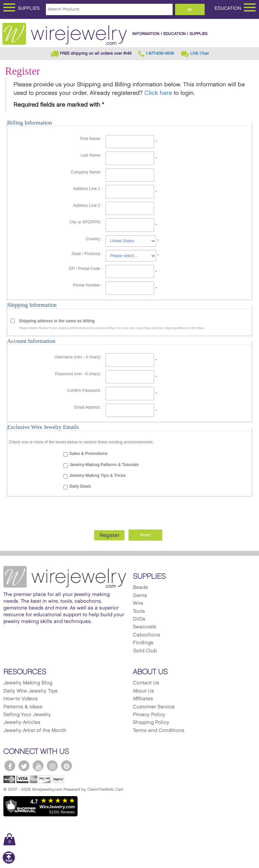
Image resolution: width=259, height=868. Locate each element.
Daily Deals (80, 486)
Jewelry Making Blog (28, 683)
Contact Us (146, 683)
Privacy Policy (149, 715)
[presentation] (129, 511)
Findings (143, 643)
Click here (158, 93)
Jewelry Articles (22, 723)
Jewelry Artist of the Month (35, 731)
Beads (140, 588)
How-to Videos (21, 699)
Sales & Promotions (89, 454)
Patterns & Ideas (23, 707)
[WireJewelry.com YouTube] (38, 766)
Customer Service (154, 707)
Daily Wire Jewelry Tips (31, 691)
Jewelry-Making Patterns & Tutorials (104, 465)
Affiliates (143, 699)
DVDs (139, 619)
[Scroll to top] (9, 862)
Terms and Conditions (159, 731)
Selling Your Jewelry (27, 715)
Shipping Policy (151, 723)
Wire (138, 603)
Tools (139, 612)
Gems (140, 596)
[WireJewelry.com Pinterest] (66, 766)
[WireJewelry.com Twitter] (24, 766)
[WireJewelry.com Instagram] (52, 766)
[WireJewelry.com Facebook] (10, 766)
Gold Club (145, 651)
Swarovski (145, 627)
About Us (143, 691)
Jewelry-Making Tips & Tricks (98, 476)
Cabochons (147, 635)
